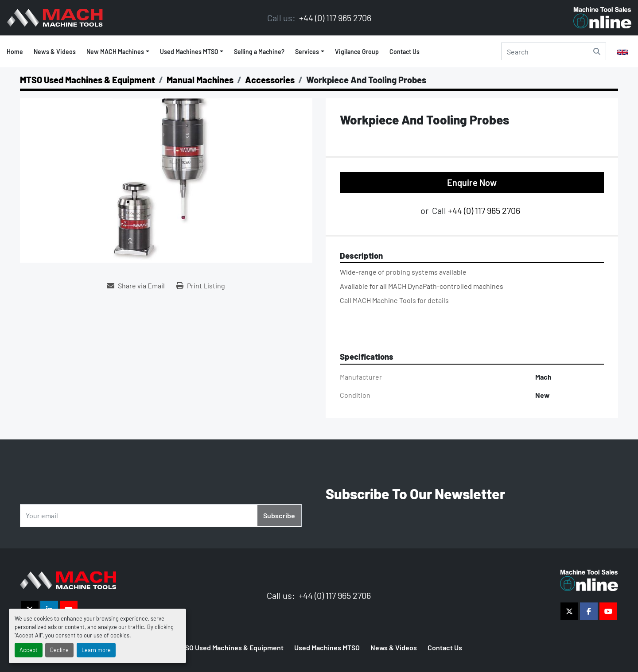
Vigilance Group (357, 52)
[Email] (161, 516)
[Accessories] (270, 80)
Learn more (96, 650)
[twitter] (569, 611)
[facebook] (589, 611)
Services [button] (307, 52)
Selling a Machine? (259, 52)
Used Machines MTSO (189, 52)
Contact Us (405, 52)
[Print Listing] (201, 286)
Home (15, 52)
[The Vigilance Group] (68, 579)
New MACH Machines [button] (115, 52)
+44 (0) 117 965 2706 (334, 18)
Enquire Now (472, 183)
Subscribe (279, 515)
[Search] (554, 51)
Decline (59, 650)
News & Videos (55, 52)
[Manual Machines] (200, 80)
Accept (29, 650)
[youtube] (608, 611)
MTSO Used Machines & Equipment (230, 647)
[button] (192, 52)
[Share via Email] (136, 286)
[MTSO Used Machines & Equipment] (88, 80)
